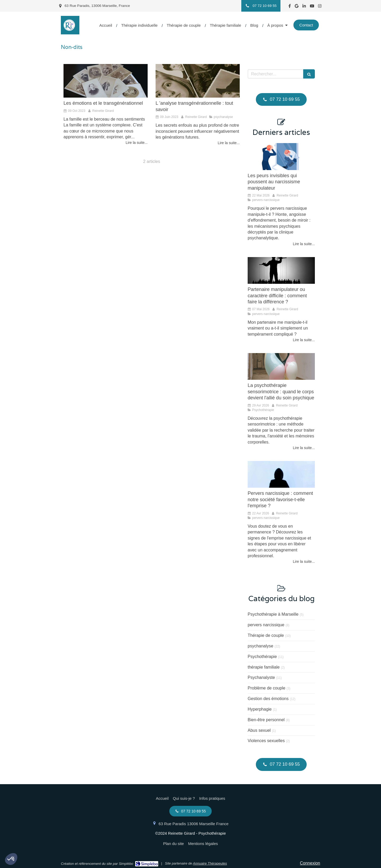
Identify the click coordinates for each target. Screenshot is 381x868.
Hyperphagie (260, 709)
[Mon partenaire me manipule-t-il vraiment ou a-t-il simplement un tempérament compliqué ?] (281, 271)
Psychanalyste (261, 677)
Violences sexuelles (266, 741)
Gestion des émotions (268, 699)
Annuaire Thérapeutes (210, 863)
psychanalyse (260, 646)
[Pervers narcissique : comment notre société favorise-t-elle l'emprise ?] (281, 474)
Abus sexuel (259, 730)
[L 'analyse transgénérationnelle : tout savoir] (198, 81)
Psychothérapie (262, 657)
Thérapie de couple (266, 635)
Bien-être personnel (266, 720)
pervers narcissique (266, 625)
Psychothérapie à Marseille (273, 614)
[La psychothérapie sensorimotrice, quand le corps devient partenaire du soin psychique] (281, 367)
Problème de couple (266, 688)
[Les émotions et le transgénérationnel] (106, 81)
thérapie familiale (264, 667)
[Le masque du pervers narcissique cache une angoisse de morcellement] (281, 157)
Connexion (310, 863)
